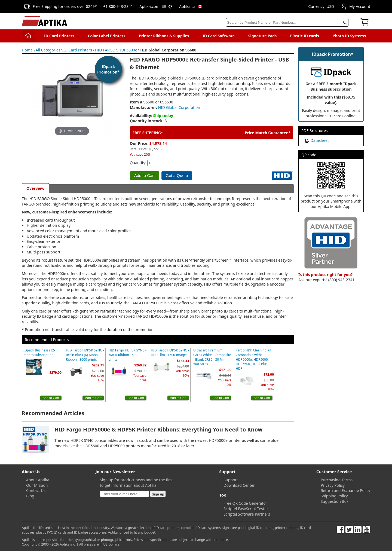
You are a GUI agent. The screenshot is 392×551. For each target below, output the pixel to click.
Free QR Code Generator (245, 503)
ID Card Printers (59, 36)
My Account (355, 7)
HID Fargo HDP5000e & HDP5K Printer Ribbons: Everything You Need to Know (158, 429)
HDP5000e (128, 50)
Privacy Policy (333, 485)
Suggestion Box (335, 501)
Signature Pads (262, 36)
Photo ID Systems (349, 36)
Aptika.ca (191, 6)
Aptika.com (156, 6)
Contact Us (36, 490)
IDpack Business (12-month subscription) (39, 353)
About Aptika (38, 480)
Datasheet (320, 140)
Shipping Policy (334, 496)
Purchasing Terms (337, 480)
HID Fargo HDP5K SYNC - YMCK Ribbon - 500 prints (127, 355)
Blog (30, 496)
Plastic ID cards (305, 36)
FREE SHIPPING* (148, 133)
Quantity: (138, 163)
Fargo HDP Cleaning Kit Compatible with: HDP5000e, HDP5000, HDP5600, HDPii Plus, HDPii (254, 359)
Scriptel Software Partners (247, 514)
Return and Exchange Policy (345, 490)
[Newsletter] (125, 494)
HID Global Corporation (179, 107)
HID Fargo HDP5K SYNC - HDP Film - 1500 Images (170, 353)
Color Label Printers (107, 36)
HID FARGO (105, 50)
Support (231, 480)
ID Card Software (219, 36)
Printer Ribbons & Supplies (164, 36)
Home (27, 50)
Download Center (239, 485)
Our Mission (37, 485)
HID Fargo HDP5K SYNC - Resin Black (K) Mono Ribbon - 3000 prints (85, 355)
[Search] (287, 22)
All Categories (48, 50)
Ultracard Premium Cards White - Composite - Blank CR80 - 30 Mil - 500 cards (212, 357)
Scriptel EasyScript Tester (246, 509)
